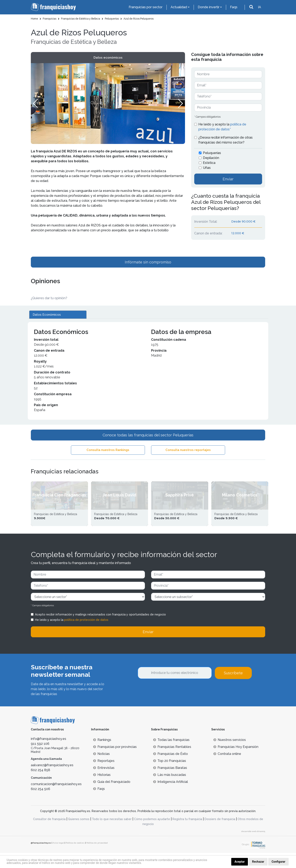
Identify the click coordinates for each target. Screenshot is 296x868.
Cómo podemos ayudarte (152, 834)
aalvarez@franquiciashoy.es (52, 780)
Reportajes (104, 776)
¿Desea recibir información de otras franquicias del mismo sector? (225, 140)
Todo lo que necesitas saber (112, 834)
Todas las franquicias (171, 755)
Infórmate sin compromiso (148, 262)
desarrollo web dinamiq (253, 846)
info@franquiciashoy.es (49, 754)
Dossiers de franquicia (220, 834)
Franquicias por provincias (115, 762)
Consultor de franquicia (49, 834)
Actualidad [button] (179, 7)
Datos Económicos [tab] (47, 315)
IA (260, 7)
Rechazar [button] (258, 862)
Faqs (234, 7)
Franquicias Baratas (170, 783)
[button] (180, 103)
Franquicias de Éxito (171, 769)
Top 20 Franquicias (170, 776)
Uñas (207, 168)
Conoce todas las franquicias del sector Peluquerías (148, 435)
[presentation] (169, 705)
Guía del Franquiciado (112, 797)
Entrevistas (104, 783)
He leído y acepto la (222, 127)
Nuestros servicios (230, 755)
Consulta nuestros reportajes (188, 450)
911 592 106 (40, 759)
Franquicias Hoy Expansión (236, 762)
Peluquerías (212, 153)
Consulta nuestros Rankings (108, 450)
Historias (102, 790)
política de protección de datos (86, 635)
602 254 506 (40, 804)
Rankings (102, 755)
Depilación (211, 158)
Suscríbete (233, 688)
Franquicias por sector (146, 7)
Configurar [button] (278, 862)
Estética (209, 163)
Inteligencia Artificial (171, 797)
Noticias (101, 769)
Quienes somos (79, 834)
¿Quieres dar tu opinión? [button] (49, 298)
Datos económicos (108, 58)
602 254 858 (40, 785)
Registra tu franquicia (187, 834)
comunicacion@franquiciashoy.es (56, 799)
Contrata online (227, 769)
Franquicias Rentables (172, 762)
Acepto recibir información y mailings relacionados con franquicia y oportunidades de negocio (100, 629)
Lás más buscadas (170, 790)
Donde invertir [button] (209, 7)
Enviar (228, 179)
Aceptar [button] (240, 862)
